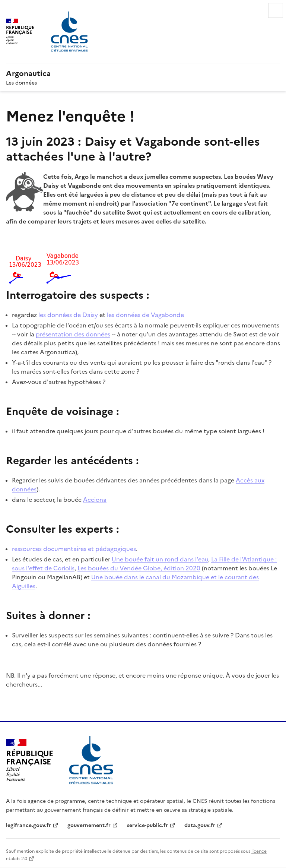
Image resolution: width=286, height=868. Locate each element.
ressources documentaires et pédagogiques (74, 548)
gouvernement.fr (89, 825)
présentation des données (73, 334)
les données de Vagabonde (145, 314)
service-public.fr (147, 825)
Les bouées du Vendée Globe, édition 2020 (139, 568)
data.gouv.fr (200, 825)
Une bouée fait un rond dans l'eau (160, 559)
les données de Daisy (68, 314)
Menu (276, 10)
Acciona (95, 499)
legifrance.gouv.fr (28, 825)
